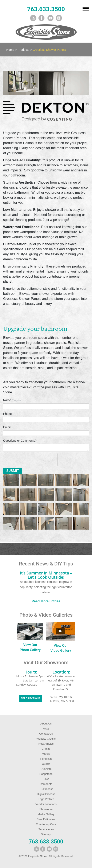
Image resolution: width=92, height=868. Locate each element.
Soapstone (46, 774)
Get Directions (30, 698)
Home (10, 50)
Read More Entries (46, 601)
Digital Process (46, 794)
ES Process (46, 789)
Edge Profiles (46, 799)
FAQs (46, 729)
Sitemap (46, 834)
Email (7, 427)
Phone (7, 414)
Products (23, 50)
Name (13, 400)
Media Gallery (46, 814)
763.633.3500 (46, 9)
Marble (46, 754)
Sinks (46, 779)
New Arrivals (46, 744)
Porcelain (46, 759)
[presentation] (30, 460)
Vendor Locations (46, 804)
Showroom (46, 809)
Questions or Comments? (20, 441)
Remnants (46, 784)
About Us (46, 724)
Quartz (46, 764)
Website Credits (46, 739)
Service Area (46, 829)
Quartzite (46, 769)
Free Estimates (46, 819)
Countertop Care (46, 824)
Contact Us (46, 734)
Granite (46, 749)
